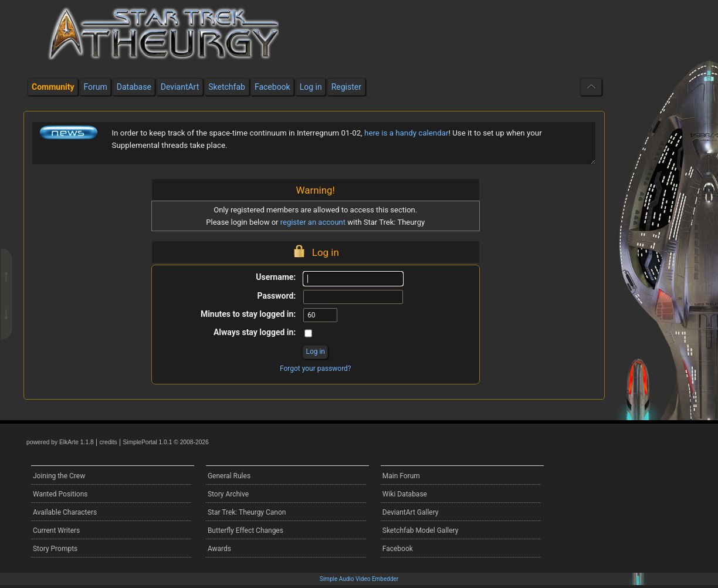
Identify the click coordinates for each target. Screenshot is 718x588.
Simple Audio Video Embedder (359, 579)
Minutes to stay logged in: (248, 314)
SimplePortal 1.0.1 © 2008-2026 (166, 442)
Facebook (398, 549)
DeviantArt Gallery (411, 512)
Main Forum (401, 476)
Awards (219, 549)
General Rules (229, 476)
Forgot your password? (316, 369)
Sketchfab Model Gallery (421, 530)
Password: (276, 296)
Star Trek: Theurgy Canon (247, 512)
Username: (276, 277)
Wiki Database (405, 494)
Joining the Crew (59, 476)
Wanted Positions (60, 494)
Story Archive (228, 494)
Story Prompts (55, 549)
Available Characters (65, 512)
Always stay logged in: (255, 332)
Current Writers (56, 530)
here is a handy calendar (406, 133)
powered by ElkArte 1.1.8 (60, 442)
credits (108, 442)
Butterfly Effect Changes (245, 530)
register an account (313, 222)
